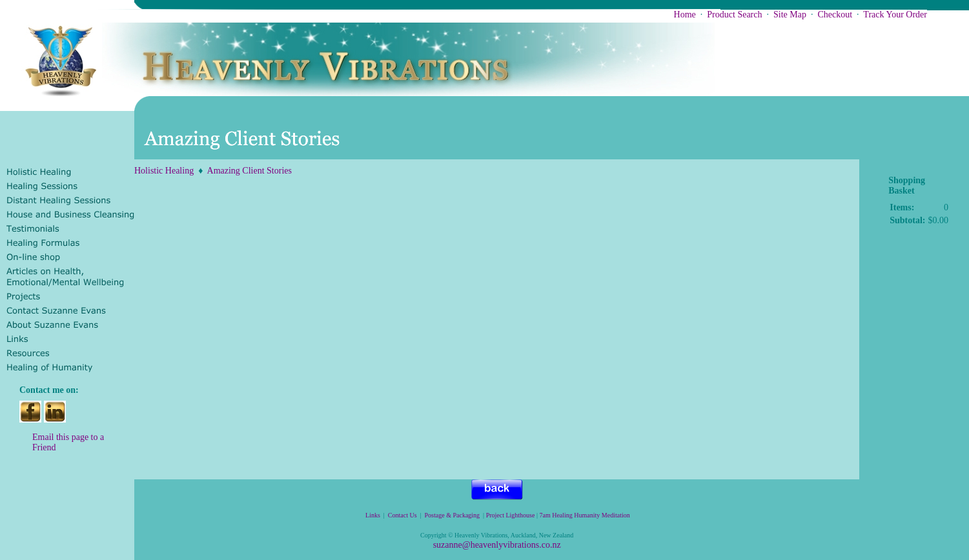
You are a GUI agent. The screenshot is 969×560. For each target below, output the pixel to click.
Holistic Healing (164, 171)
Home (685, 15)
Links (373, 515)
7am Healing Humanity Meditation (585, 515)
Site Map (790, 15)
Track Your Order (895, 15)
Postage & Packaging (453, 515)
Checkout (835, 15)
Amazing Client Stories (250, 171)
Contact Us (403, 515)
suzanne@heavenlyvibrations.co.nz (497, 545)
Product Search (734, 15)
